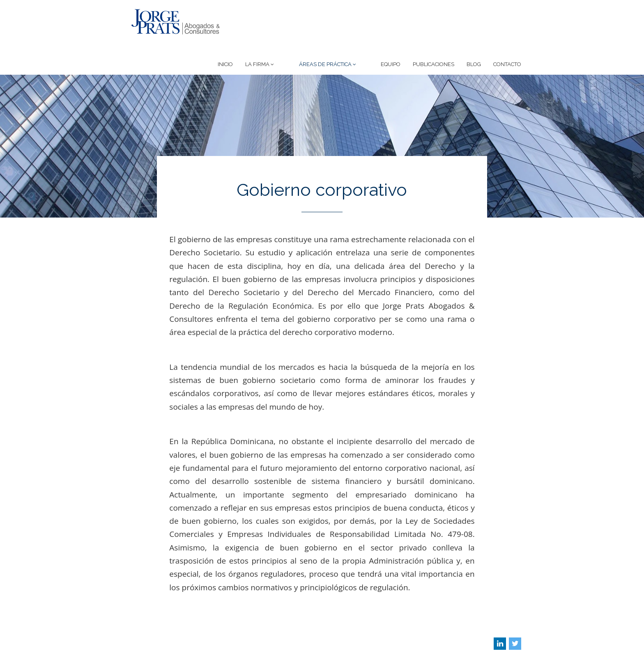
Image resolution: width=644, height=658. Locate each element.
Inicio (250, 31)
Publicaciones (434, 31)
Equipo (391, 31)
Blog (474, 31)
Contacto (507, 31)
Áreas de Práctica (340, 31)
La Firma (285, 31)
